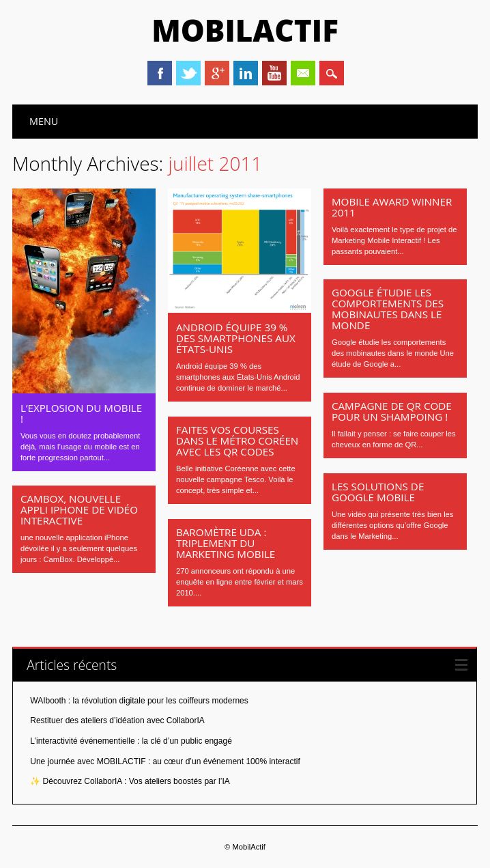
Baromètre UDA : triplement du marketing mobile (226, 543)
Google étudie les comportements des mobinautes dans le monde (388, 309)
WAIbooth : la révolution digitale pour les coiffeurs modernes (139, 701)
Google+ (217, 73)
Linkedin (246, 73)
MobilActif (245, 30)
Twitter (188, 73)
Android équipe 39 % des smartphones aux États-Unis (236, 338)
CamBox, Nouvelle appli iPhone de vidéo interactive (79, 509)
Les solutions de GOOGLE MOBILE (378, 492)
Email (303, 73)
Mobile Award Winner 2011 (392, 207)
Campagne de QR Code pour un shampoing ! (392, 411)
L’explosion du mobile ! (81, 413)
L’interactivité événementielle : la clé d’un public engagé (131, 741)
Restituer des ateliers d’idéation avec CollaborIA (117, 720)
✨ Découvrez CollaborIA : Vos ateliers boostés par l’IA (130, 781)
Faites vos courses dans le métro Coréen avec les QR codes (237, 440)
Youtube (274, 73)
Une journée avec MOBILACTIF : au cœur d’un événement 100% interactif (165, 761)
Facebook (160, 73)
